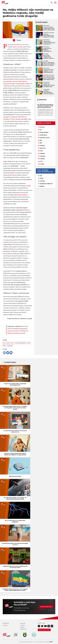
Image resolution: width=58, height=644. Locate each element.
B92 (11, 84)
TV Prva (12, 119)
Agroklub (24, 119)
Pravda (42, 164)
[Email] (11, 353)
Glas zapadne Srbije (20, 343)
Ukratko (43, 100)
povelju (28, 186)
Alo (4, 343)
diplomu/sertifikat (21, 195)
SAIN (12, 173)
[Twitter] (8, 353)
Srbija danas (43, 135)
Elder (51, 642)
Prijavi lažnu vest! (44, 630)
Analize (23, 623)
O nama (5, 625)
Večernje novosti (45, 138)
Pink (42, 151)
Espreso (24, 81)
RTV (42, 161)
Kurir (10, 81)
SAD (41, 176)
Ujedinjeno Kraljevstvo (46, 184)
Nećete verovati (17, 47)
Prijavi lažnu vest (46, 607)
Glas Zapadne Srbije (23, 84)
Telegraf (6, 84)
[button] (55, 3)
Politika (6, 119)
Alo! (20, 81)
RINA (11, 79)
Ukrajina (42, 186)
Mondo (18, 119)
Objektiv (42, 153)
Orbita (22, 627)
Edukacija (23, 629)
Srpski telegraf (44, 132)
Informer (42, 127)
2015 (10, 247)
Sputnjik (43, 156)
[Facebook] (4, 353)
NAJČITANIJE (42, 22)
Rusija (41, 178)
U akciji (22, 625)
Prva (29, 343)
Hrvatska (42, 181)
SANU (26, 210)
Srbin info (43, 148)
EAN (10, 175)
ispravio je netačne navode (16, 333)
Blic (14, 84)
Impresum (6, 623)
